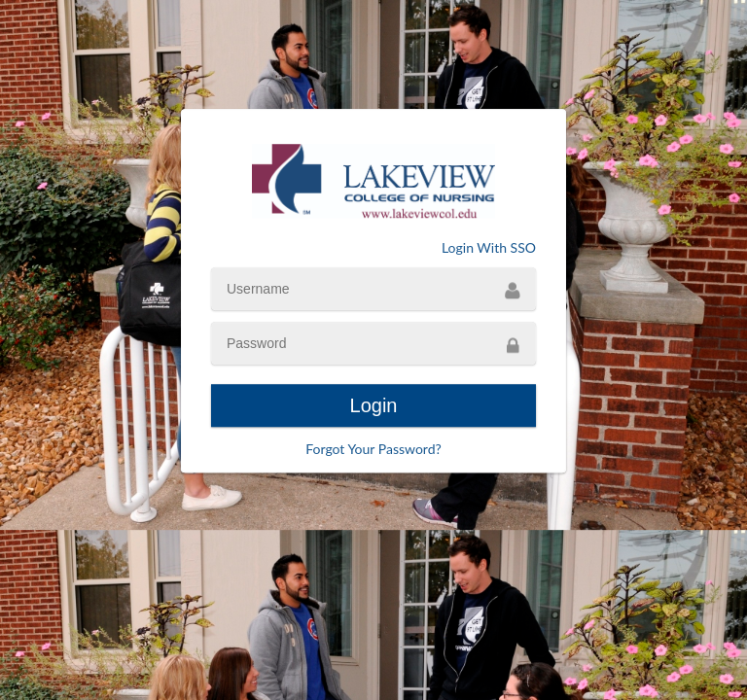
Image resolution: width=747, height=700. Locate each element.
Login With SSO (489, 247)
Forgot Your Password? (373, 449)
